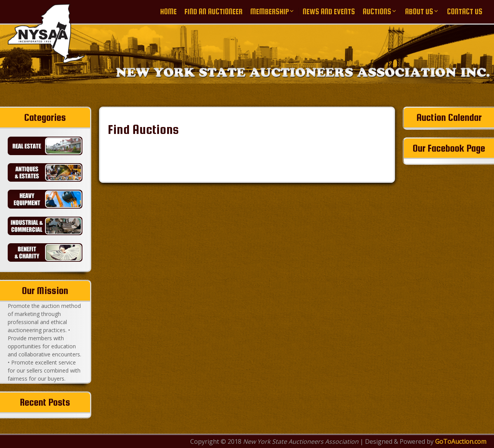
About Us (419, 12)
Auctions (377, 12)
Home (168, 12)
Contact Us (465, 12)
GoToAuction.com (461, 441)
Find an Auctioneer (214, 12)
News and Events (329, 12)
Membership (270, 12)
